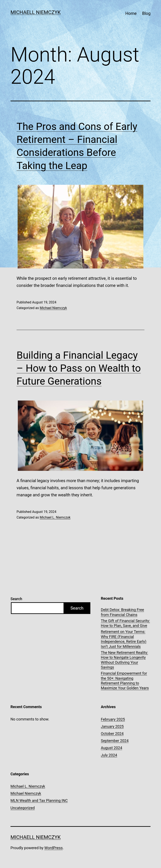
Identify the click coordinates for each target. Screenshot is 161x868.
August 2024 (112, 748)
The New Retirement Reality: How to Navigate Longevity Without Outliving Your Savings (124, 660)
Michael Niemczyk (53, 308)
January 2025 (112, 726)
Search (16, 599)
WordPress (54, 848)
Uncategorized (23, 808)
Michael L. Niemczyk (55, 517)
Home (131, 13)
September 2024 (115, 741)
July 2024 (109, 755)
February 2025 (113, 719)
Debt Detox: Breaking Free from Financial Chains (122, 612)
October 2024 (112, 734)
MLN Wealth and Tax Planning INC (39, 801)
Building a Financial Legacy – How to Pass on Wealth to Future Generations (79, 368)
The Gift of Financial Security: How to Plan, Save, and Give (125, 623)
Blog (146, 13)
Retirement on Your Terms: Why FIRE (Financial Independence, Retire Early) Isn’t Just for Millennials (124, 639)
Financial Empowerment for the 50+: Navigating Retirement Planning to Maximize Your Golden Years (125, 681)
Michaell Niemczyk (36, 12)
